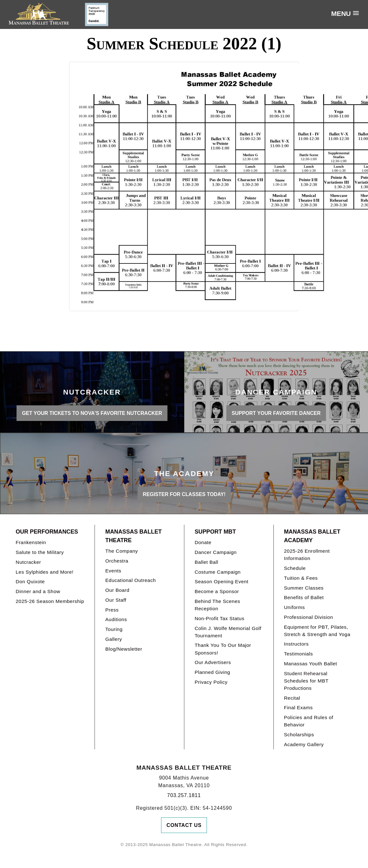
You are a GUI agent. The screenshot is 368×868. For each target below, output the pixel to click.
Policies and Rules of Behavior (309, 721)
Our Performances (47, 532)
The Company (122, 551)
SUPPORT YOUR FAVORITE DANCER (276, 413)
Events (113, 571)
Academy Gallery (304, 744)
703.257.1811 (184, 795)
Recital (292, 698)
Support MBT (215, 532)
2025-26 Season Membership (50, 601)
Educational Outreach (131, 580)
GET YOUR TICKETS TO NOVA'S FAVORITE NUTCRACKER (92, 413)
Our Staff (116, 600)
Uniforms (294, 607)
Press (112, 610)
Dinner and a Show (38, 591)
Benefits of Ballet (304, 597)
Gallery (114, 639)
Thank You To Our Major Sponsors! (223, 649)
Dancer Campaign (216, 552)
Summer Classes (304, 588)
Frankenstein (31, 542)
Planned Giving (212, 672)
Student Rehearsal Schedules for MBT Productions (306, 681)
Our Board (117, 590)
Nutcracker (28, 562)
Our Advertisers (213, 662)
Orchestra (117, 561)
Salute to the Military (40, 552)
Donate (203, 542)
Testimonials (298, 654)
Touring (114, 629)
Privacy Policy (211, 682)
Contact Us (184, 825)
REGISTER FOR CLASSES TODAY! (184, 494)
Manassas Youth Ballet (311, 664)
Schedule (295, 568)
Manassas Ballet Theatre (134, 536)
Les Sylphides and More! (45, 572)
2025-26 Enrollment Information (307, 555)
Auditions (116, 619)
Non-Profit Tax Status (219, 618)
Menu (341, 14)
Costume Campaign (218, 572)
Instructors (296, 644)
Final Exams (298, 707)
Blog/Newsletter (124, 649)
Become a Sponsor (217, 591)
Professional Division (308, 617)
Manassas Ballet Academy (312, 536)
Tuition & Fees (301, 578)
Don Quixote (30, 581)
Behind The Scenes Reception (217, 605)
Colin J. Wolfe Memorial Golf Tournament (228, 632)
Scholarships (299, 735)
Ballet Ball (206, 562)
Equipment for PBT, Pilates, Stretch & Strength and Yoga (317, 631)
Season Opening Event (221, 581)
